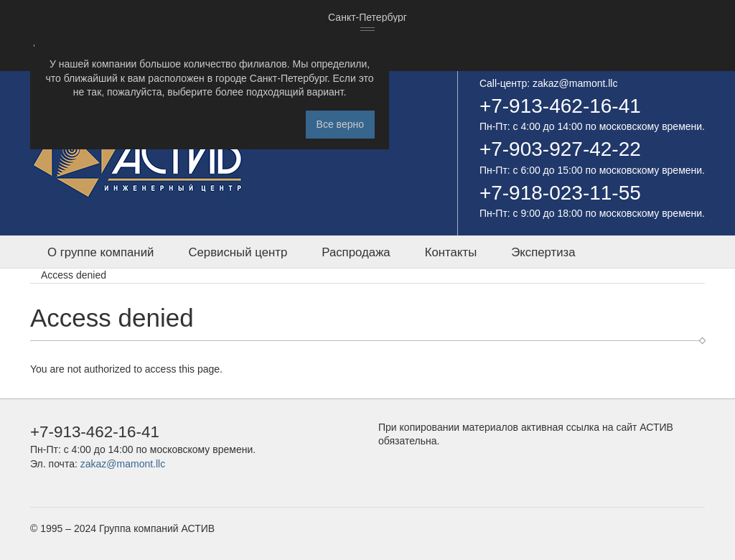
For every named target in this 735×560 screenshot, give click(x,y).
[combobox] (367, 18)
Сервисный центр (238, 252)
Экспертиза (543, 252)
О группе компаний (100, 252)
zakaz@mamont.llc (575, 83)
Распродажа (356, 252)
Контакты (451, 252)
